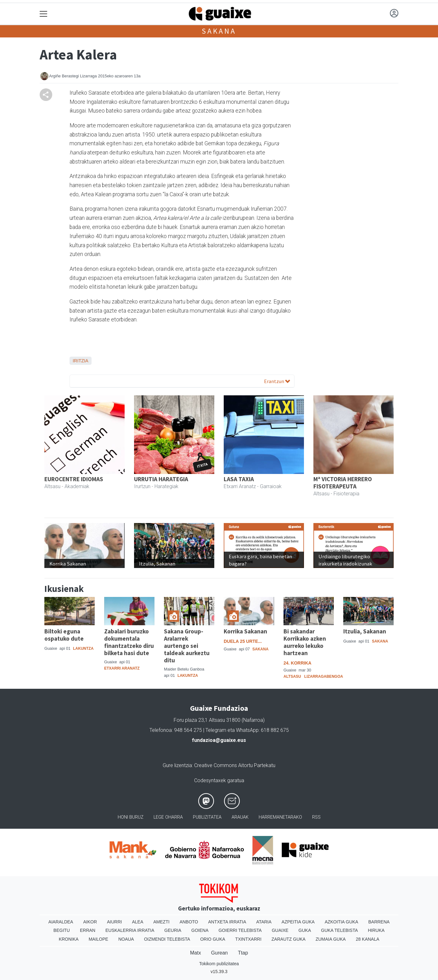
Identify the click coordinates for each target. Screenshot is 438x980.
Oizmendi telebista (167, 939)
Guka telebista (339, 930)
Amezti (161, 922)
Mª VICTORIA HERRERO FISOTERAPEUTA (343, 483)
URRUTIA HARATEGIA (161, 479)
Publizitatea (207, 817)
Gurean (219, 953)
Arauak (240, 817)
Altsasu (292, 677)
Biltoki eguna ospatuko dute (64, 635)
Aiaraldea (61, 922)
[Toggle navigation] (44, 14)
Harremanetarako (280, 817)
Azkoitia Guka (342, 922)
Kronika (69, 939)
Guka (305, 930)
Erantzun (277, 381)
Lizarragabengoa (324, 677)
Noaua (126, 939)
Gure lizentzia (177, 765)
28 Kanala (368, 939)
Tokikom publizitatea (219, 964)
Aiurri (114, 922)
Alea (138, 922)
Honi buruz (131, 817)
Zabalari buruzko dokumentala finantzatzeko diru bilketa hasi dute (129, 642)
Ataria (264, 922)
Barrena (379, 922)
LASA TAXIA (239, 479)
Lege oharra (168, 817)
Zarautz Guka (289, 939)
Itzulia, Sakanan (365, 631)
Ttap (243, 953)
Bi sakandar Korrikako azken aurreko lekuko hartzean (305, 642)
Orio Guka (213, 939)
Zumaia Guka (331, 939)
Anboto (189, 922)
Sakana (219, 31)
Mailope (98, 939)
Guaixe (280, 930)
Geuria (173, 930)
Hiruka (376, 930)
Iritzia (81, 361)
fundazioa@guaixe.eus (219, 740)
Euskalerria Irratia (130, 930)
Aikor (90, 922)
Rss (316, 817)
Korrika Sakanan (245, 631)
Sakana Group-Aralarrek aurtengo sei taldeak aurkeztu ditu (187, 646)
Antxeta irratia (227, 922)
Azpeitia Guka (298, 922)
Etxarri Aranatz (122, 668)
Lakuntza (83, 649)
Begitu (62, 930)
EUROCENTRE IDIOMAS (74, 479)
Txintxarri (248, 939)
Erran (88, 930)
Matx (196, 953)
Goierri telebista (240, 930)
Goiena (200, 930)
